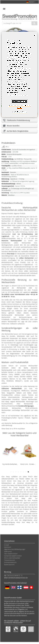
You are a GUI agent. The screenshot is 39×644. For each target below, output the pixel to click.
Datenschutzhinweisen (15, 88)
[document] (20, 75)
